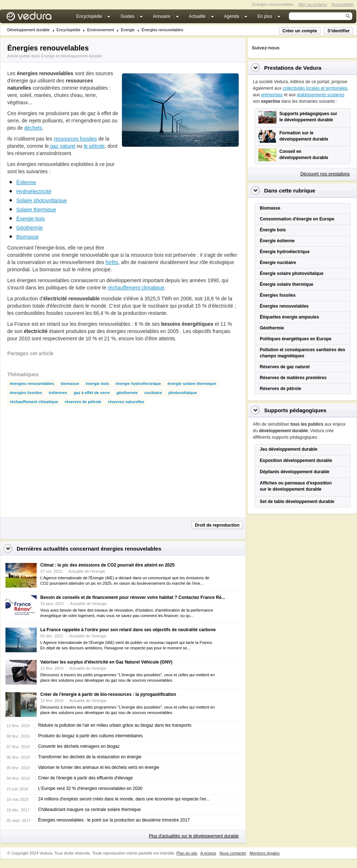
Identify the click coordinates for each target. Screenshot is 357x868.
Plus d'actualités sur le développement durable (194, 836)
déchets (33, 128)
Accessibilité (342, 4)
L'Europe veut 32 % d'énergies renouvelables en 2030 (90, 788)
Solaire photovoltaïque (42, 200)
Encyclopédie (68, 30)
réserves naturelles (126, 402)
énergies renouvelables (32, 384)
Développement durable (28, 30)
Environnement (100, 30)
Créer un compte (299, 31)
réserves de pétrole (83, 402)
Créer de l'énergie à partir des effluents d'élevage (85, 778)
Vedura (38, 18)
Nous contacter (233, 853)
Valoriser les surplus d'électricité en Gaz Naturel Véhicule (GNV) (106, 662)
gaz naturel (62, 146)
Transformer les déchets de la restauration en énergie (90, 757)
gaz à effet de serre (92, 393)
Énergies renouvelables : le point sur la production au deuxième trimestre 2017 (114, 820)
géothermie (127, 393)
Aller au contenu (313, 4)
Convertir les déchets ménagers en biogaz (79, 746)
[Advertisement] (176, 199)
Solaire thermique (36, 210)
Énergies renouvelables (162, 30)
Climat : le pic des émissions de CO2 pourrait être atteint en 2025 (107, 565)
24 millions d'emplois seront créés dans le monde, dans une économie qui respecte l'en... (124, 799)
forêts (112, 262)
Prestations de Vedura (293, 68)
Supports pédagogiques (295, 410)
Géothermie (30, 228)
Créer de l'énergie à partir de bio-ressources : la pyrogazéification (108, 694)
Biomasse (27, 237)
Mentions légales (265, 853)
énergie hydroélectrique (138, 384)
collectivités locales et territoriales (315, 88)
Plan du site (187, 853)
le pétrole (94, 146)
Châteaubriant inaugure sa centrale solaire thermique (89, 810)
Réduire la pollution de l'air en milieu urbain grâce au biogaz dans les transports (115, 725)
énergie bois (97, 384)
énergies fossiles (26, 393)
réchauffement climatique (136, 288)
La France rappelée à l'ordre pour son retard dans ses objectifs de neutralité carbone (128, 630)
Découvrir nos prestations (325, 174)
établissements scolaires (321, 95)
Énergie (128, 30)
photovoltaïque (183, 393)
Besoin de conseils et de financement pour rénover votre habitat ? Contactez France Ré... (133, 597)
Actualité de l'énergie (87, 571)
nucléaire (153, 393)
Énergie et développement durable (71, 56)
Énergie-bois (31, 219)
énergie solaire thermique (192, 384)
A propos (208, 853)
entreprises (272, 95)
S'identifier (338, 31)
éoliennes (58, 393)
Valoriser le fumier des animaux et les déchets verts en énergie (99, 767)
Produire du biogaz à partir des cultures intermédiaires (90, 736)
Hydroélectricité (34, 191)
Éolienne (26, 182)
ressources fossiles (75, 139)
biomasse (70, 384)
